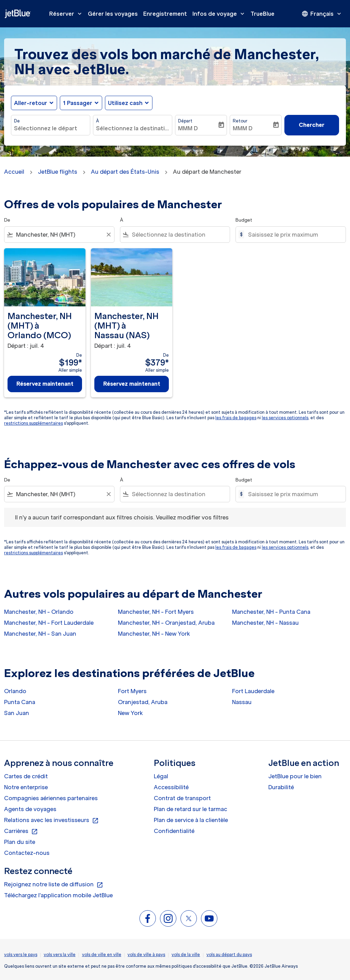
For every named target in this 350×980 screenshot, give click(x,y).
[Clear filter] (108, 235)
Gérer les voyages (113, 14)
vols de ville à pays (146, 955)
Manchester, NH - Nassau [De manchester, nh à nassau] (265, 623)
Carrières (21, 831)
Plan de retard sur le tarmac (191, 809)
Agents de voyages (30, 809)
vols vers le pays (21, 955)
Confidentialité (174, 831)
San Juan (17, 713)
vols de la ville (186, 955)
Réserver (67, 14)
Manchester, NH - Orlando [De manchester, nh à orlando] (39, 612)
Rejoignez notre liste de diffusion (54, 885)
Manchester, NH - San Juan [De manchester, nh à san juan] (40, 634)
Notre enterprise (26, 787)
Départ (185, 121)
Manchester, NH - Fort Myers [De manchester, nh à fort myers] (156, 612)
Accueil (14, 172)
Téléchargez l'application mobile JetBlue (58, 895)
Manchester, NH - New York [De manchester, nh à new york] (154, 634)
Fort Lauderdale (253, 691)
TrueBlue (262, 14)
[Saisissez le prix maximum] (293, 235)
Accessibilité (171, 787)
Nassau (242, 702)
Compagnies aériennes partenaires (51, 798)
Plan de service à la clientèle (191, 820)
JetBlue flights (58, 172)
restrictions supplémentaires (33, 423)
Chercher (312, 125)
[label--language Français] (322, 14)
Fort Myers (132, 691)
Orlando (15, 691)
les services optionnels (285, 418)
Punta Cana (20, 702)
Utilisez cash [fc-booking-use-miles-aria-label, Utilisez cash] (125, 103)
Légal (161, 776)
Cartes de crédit (26, 776)
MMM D (188, 128)
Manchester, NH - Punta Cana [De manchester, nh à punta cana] (271, 612)
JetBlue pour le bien (295, 776)
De (17, 121)
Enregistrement (165, 14)
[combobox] (51, 128)
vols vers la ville (60, 955)
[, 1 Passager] (78, 103)
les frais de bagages (236, 418)
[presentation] (322, 14)
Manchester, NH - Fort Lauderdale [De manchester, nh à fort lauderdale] (49, 623)
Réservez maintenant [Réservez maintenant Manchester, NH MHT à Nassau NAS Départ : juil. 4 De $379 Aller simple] (132, 384)
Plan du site (20, 842)
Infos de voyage (220, 14)
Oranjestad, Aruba (143, 702)
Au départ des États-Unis (125, 172)
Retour (240, 121)
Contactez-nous (27, 853)
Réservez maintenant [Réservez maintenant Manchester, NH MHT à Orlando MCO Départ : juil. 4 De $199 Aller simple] (45, 384)
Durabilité (281, 787)
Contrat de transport (182, 798)
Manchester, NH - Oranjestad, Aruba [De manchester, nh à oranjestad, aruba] (166, 623)
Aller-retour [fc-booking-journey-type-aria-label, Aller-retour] (31, 103)
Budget (244, 220)
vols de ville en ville (102, 955)
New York (130, 713)
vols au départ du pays (229, 955)
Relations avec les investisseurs (51, 820)
